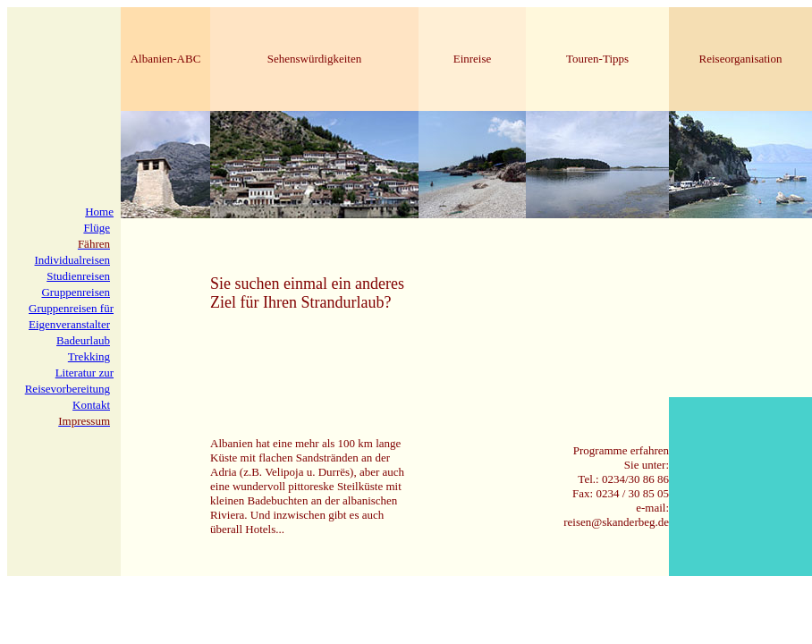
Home (99, 212)
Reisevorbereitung (68, 389)
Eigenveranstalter (69, 324)
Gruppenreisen (76, 292)
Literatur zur (85, 373)
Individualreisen (72, 260)
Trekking (89, 356)
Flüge (97, 228)
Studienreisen (78, 276)
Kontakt (91, 405)
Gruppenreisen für (71, 308)
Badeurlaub (83, 340)
